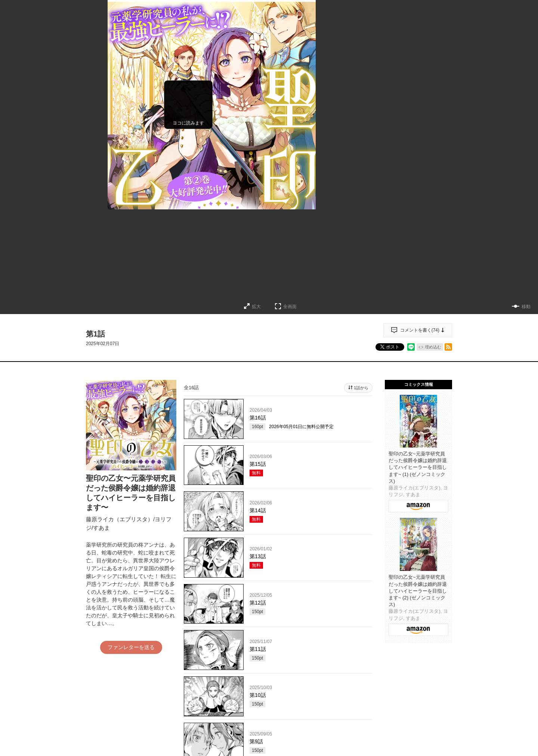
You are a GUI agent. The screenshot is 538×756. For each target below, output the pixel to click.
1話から (361, 388)
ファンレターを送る (131, 647)
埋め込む (433, 347)
